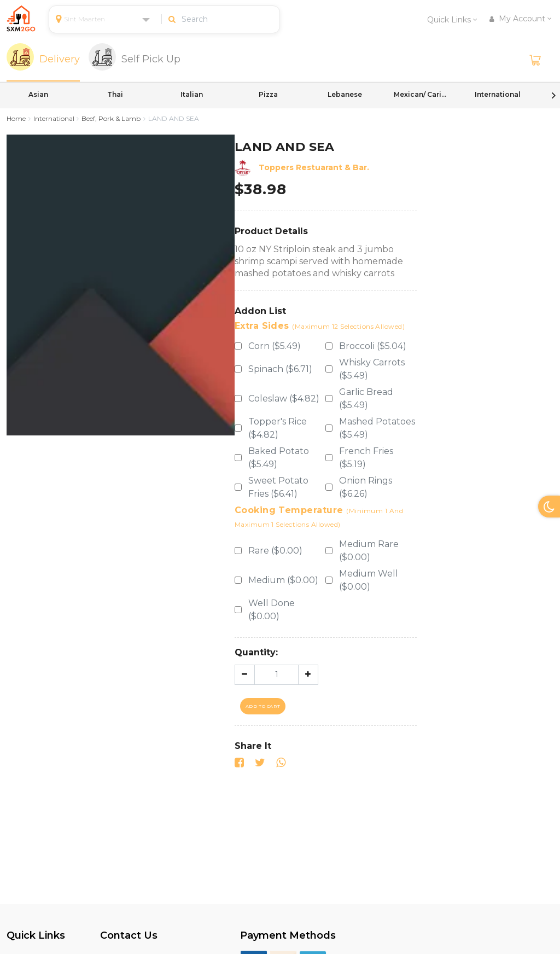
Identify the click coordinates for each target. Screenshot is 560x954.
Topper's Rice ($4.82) (278, 428)
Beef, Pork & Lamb (111, 118)
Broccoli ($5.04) (373, 346)
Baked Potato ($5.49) (279, 458)
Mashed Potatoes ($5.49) (377, 428)
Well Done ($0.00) (272, 610)
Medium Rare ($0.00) (369, 551)
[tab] (43, 60)
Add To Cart (263, 706)
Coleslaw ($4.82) (284, 399)
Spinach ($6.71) (280, 369)
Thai (115, 94)
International (498, 94)
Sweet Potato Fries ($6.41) (278, 487)
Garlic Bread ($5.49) (366, 399)
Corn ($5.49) (275, 346)
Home (16, 118)
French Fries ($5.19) (366, 458)
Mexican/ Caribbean (421, 94)
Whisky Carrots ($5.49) (372, 369)
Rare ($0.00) (275, 551)
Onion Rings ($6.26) (366, 487)
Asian (38, 94)
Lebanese (345, 94)
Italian (192, 94)
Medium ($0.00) (283, 580)
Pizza (268, 94)
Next (553, 95)
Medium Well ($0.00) (369, 580)
